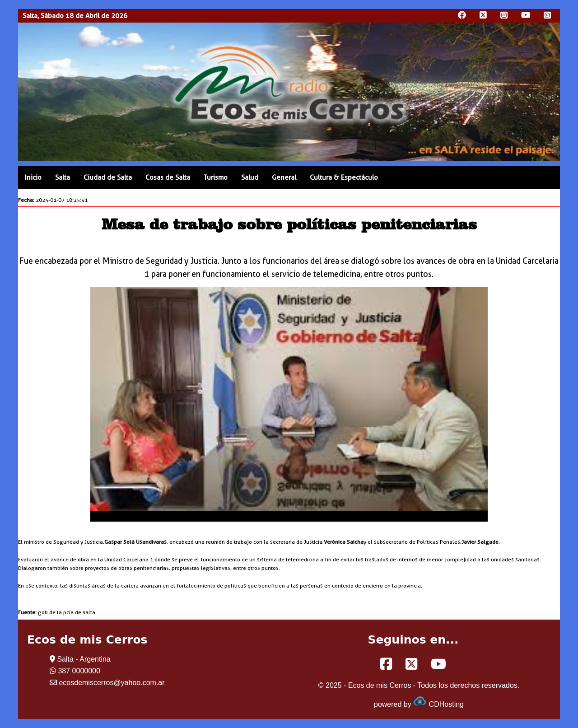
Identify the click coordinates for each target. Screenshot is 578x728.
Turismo (216, 177)
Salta (63, 177)
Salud (250, 177)
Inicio (33, 177)
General (284, 177)
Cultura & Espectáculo (344, 177)
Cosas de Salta (168, 177)
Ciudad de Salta (108, 177)
